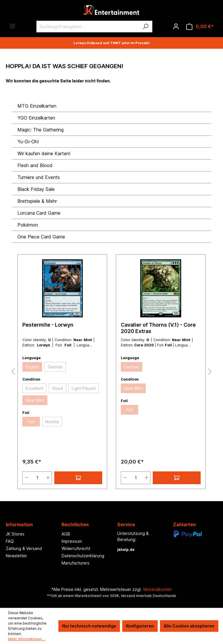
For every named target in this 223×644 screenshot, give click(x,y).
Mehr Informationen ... (27, 639)
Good (57, 388)
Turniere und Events (39, 177)
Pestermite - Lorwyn (48, 325)
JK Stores (15, 534)
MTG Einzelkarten (37, 106)
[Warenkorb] (200, 27)
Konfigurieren (140, 626)
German (55, 367)
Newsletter (16, 556)
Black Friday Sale (36, 189)
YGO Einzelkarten (36, 118)
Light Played (84, 388)
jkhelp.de (126, 550)
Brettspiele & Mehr (37, 201)
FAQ (10, 541)
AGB (66, 534)
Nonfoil (52, 422)
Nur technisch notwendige (89, 626)
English (32, 367)
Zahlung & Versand (24, 548)
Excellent (34, 388)
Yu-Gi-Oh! (28, 142)
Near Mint (35, 400)
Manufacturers (75, 563)
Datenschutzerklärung (83, 556)
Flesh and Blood (35, 165)
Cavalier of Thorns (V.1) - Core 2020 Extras (158, 328)
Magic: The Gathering (41, 130)
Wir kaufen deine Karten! (44, 153)
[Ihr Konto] (176, 26)
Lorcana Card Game (39, 213)
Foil (31, 422)
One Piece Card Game (41, 237)
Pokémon (28, 225)
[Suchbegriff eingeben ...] (88, 27)
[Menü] (12, 26)
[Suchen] (146, 27)
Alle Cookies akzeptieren (189, 626)
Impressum (72, 541)
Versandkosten (157, 589)
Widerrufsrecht (76, 548)
